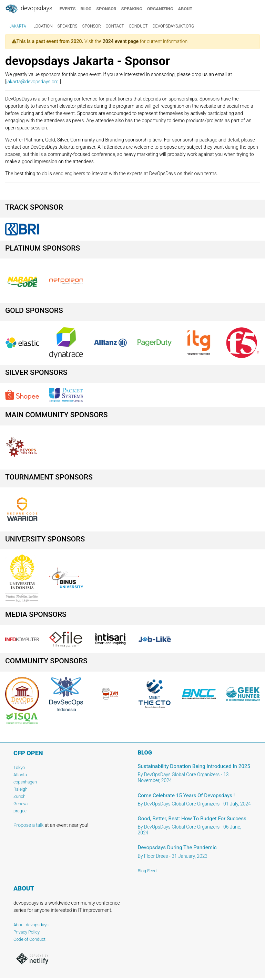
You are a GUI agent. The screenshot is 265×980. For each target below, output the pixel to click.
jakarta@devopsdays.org (32, 82)
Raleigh (21, 789)
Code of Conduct (29, 939)
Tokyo (19, 767)
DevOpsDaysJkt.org (173, 26)
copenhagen (25, 782)
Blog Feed (147, 871)
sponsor (106, 9)
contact (115, 26)
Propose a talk (28, 825)
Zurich (19, 796)
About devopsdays (31, 925)
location (43, 26)
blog (86, 9)
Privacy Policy (27, 932)
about (185, 9)
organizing (160, 9)
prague (20, 811)
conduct (138, 26)
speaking (132, 9)
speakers (68, 26)
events (68, 9)
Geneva (21, 804)
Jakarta (18, 26)
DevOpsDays (29, 9)
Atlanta (20, 775)
